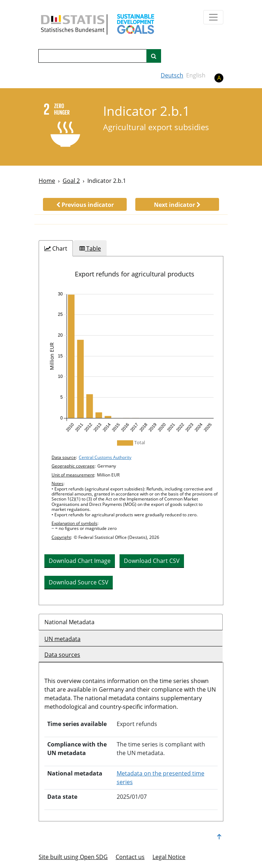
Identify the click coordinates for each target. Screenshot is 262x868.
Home (47, 181)
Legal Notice (169, 857)
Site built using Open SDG (73, 857)
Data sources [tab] (62, 655)
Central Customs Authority (105, 457)
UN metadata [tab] (62, 639)
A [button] (219, 78)
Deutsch (172, 75)
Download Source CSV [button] (79, 582)
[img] (131, 362)
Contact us (130, 857)
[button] (85, 204)
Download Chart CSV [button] (152, 561)
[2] (66, 126)
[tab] (56, 248)
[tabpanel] (131, 431)
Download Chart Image (80, 561)
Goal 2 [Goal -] (71, 181)
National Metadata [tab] (69, 622)
